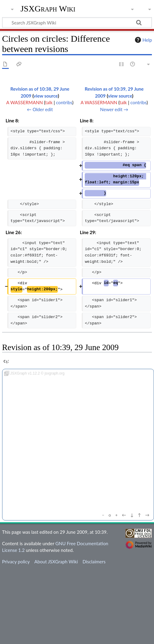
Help (143, 40)
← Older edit (40, 109)
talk (49, 102)
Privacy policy (16, 562)
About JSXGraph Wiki (56, 562)
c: (6, 361)
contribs (64, 102)
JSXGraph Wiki (48, 9)
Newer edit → (114, 109)
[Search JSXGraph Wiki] (77, 22)
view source (46, 96)
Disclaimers (94, 562)
